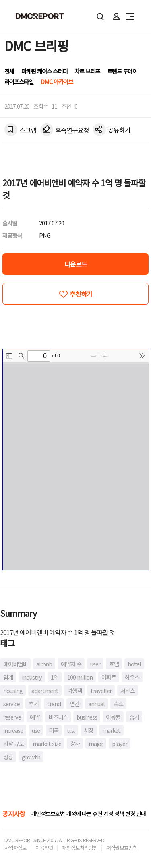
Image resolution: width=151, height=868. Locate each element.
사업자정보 (16, 848)
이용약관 (44, 848)
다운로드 (76, 264)
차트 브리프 (87, 71)
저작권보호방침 (122, 848)
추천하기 (81, 294)
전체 (9, 71)
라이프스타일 (19, 81)
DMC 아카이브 (57, 81)
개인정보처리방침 (80, 848)
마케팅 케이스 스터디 (44, 71)
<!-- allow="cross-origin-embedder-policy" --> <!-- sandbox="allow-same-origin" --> (76, 460)
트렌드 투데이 (122, 71)
